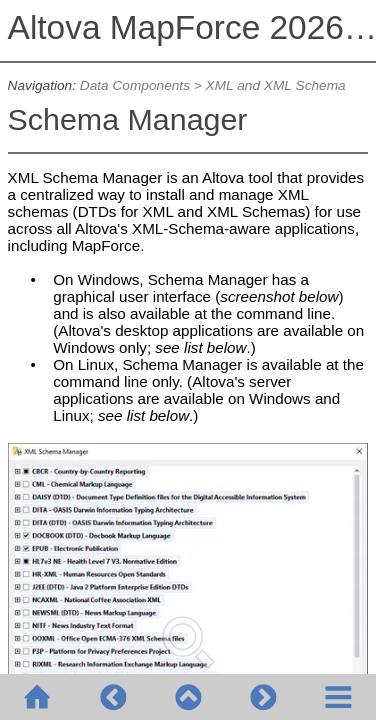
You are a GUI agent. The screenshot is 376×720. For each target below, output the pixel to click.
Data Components (135, 85)
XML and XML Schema (276, 85)
